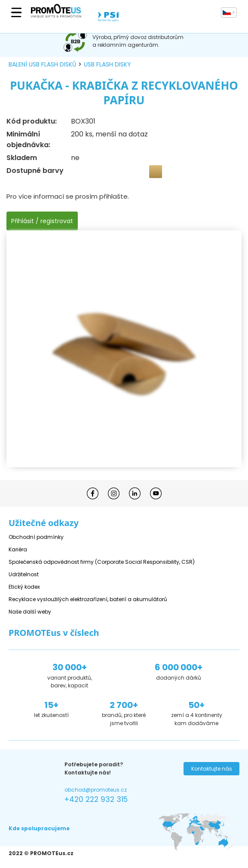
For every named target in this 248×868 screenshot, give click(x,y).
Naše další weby (30, 612)
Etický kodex (24, 587)
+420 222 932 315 (96, 799)
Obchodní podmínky (36, 537)
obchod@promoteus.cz (96, 790)
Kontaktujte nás (212, 769)
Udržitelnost (24, 574)
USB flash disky (107, 64)
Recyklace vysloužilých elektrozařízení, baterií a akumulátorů (88, 599)
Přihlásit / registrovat (42, 221)
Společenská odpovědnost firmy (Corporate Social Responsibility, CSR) (102, 562)
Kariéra (18, 549)
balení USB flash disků (42, 64)
